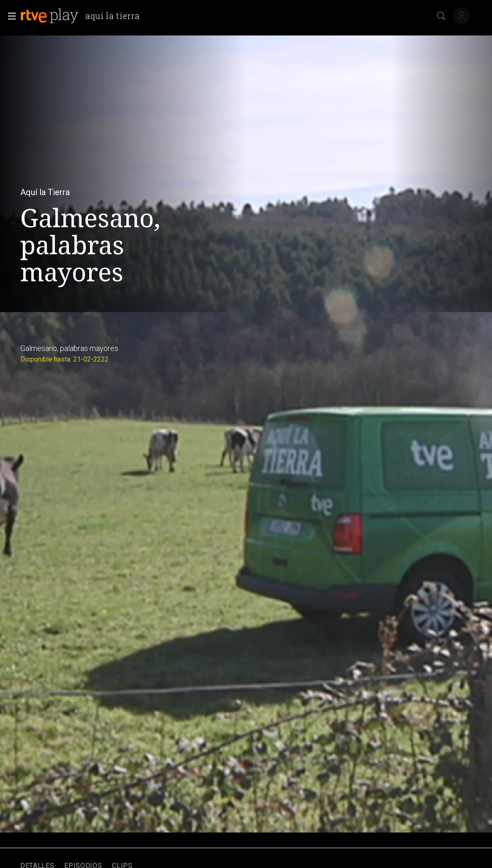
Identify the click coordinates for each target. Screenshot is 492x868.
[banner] (83, 16)
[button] (9, 16)
